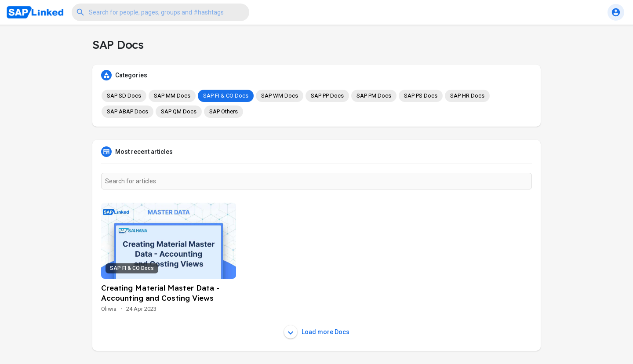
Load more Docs (317, 332)
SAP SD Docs (124, 96)
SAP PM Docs (374, 96)
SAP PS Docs (421, 96)
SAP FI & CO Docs (226, 96)
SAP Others (224, 111)
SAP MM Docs (172, 96)
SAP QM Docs (179, 111)
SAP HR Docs (467, 96)
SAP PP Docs (327, 96)
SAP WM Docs (280, 96)
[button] (160, 12)
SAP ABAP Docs (127, 111)
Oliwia (109, 309)
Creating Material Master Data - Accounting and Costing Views (160, 293)
